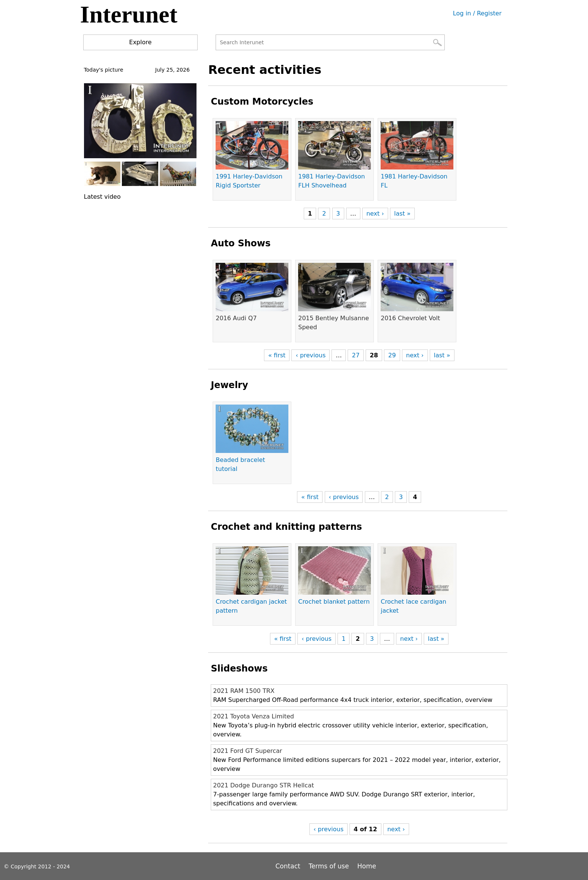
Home (367, 866)
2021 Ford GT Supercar (247, 751)
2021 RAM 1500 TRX (244, 691)
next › (375, 214)
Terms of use (329, 866)
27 (355, 355)
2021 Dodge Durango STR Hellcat (263, 785)
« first (277, 355)
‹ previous (310, 355)
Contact (289, 866)
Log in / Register (477, 13)
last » (402, 214)
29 (392, 355)
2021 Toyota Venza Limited (253, 716)
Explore (140, 42)
